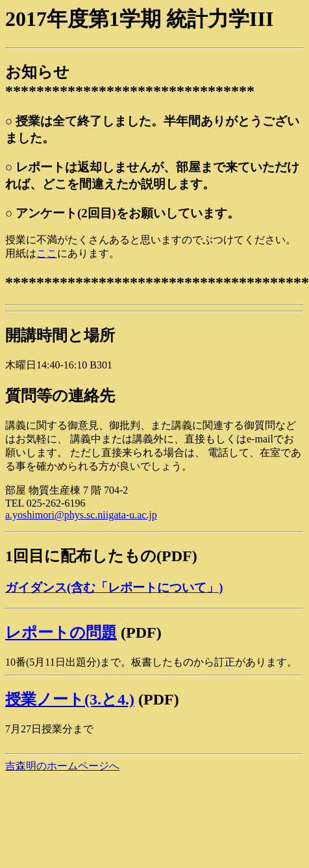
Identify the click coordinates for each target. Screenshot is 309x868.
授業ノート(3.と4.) (70, 699)
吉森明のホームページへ (62, 766)
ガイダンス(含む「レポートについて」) (114, 587)
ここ (47, 253)
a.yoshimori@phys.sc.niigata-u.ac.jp (81, 515)
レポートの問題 (61, 633)
